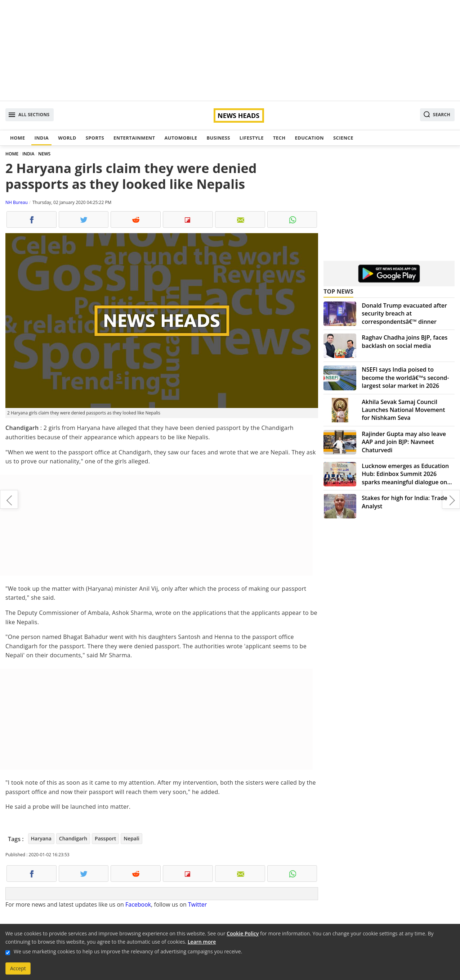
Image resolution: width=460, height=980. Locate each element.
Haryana (41, 838)
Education (309, 138)
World (67, 138)
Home (17, 138)
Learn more (202, 942)
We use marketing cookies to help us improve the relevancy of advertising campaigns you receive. (128, 951)
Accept (18, 968)
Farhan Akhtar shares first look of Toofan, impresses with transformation (9, 499)
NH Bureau (17, 202)
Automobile (181, 138)
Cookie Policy (243, 933)
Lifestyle (252, 138)
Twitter (197, 904)
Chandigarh (73, 838)
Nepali (131, 838)
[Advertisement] (230, 50)
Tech (279, 138)
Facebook (138, 904)
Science (343, 138)
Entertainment (134, 138)
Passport (105, 838)
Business (218, 138)
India (41, 138)
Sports (95, 138)
